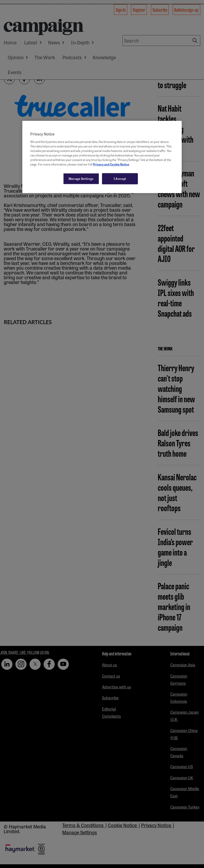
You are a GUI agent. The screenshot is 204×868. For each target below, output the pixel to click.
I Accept (120, 179)
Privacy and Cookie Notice (111, 164)
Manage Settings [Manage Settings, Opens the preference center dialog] (81, 179)
